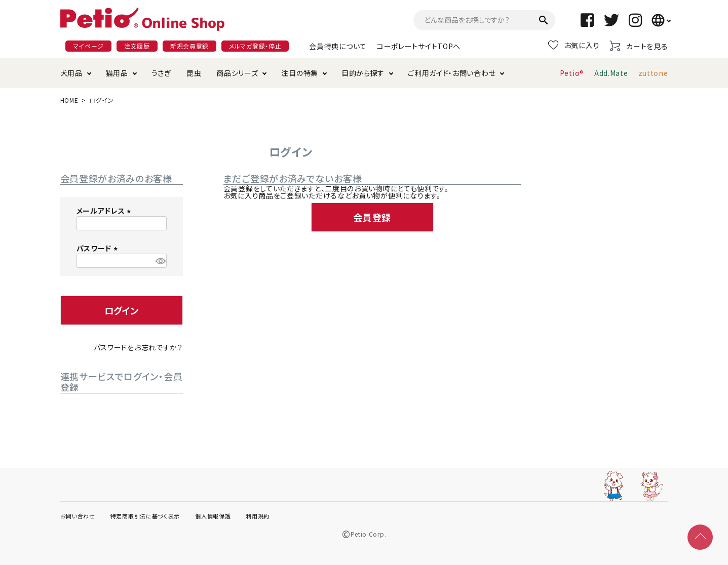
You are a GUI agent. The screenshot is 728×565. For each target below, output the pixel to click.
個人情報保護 (213, 516)
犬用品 (71, 73)
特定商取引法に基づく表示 (145, 516)
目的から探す (363, 73)
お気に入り (574, 45)
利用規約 (258, 516)
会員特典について (338, 46)
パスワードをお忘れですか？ (138, 347)
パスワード (99, 248)
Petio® (572, 73)
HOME (69, 100)
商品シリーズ (237, 73)
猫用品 (117, 73)
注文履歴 (137, 46)
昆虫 (194, 73)
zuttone (653, 73)
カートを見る (639, 46)
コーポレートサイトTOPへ (419, 46)
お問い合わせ (78, 516)
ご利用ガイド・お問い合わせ (452, 73)
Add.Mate (611, 73)
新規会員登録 (189, 46)
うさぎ (161, 73)
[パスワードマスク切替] (159, 261)
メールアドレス (105, 211)
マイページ (89, 46)
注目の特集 (300, 73)
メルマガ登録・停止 (255, 46)
